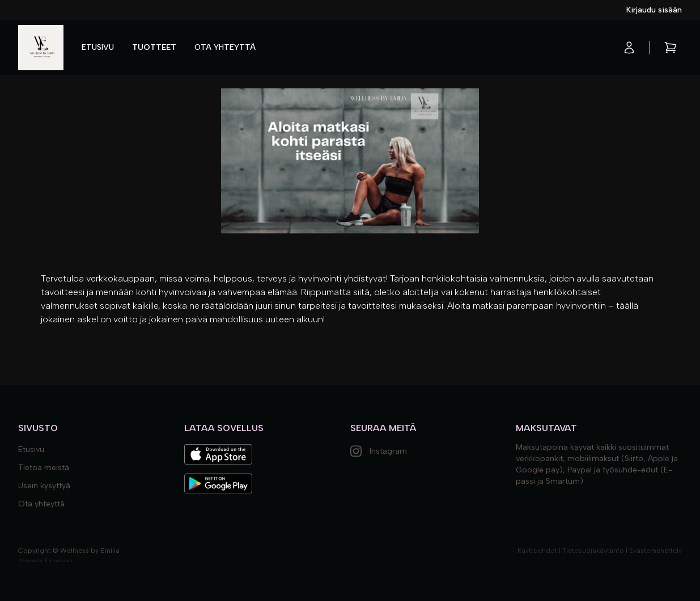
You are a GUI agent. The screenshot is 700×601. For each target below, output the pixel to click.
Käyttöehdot (537, 551)
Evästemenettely (656, 551)
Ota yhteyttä (225, 47)
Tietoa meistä (44, 468)
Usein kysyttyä (44, 486)
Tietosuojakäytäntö (593, 551)
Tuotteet (154, 47)
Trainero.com (58, 560)
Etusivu (98, 47)
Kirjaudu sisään (654, 10)
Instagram (379, 451)
